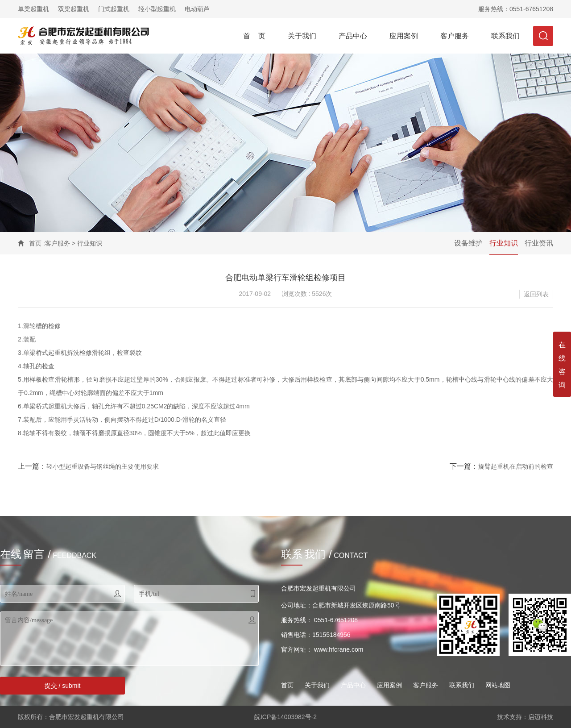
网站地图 (498, 685)
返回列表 (536, 294)
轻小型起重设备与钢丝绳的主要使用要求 (103, 466)
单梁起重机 (33, 9)
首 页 (254, 36)
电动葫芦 (197, 9)
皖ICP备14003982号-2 (285, 717)
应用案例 (404, 36)
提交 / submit (63, 686)
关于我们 (302, 36)
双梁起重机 (74, 9)
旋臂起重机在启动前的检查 (516, 466)
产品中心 (353, 36)
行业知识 (504, 243)
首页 (35, 243)
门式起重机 (114, 9)
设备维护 (468, 243)
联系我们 (505, 36)
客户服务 (455, 36)
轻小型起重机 (157, 9)
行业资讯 (539, 243)
